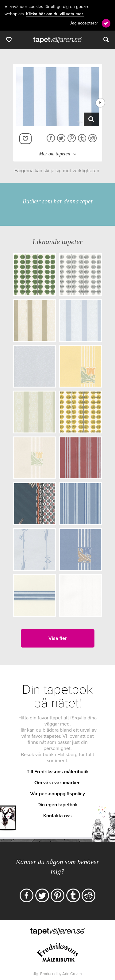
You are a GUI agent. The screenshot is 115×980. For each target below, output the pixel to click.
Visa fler (58, 638)
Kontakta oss (57, 816)
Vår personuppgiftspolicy (57, 794)
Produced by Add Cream (61, 974)
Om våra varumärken (57, 783)
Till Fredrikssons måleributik (58, 772)
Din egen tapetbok (57, 805)
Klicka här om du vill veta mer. (55, 14)
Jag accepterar (84, 23)
